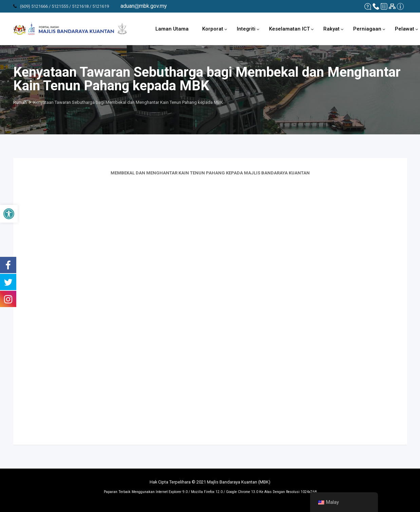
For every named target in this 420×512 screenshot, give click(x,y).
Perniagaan (367, 29)
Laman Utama (172, 29)
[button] (9, 214)
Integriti (246, 29)
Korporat (213, 29)
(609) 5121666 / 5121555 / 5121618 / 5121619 (64, 6)
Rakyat (331, 29)
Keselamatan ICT (289, 29)
